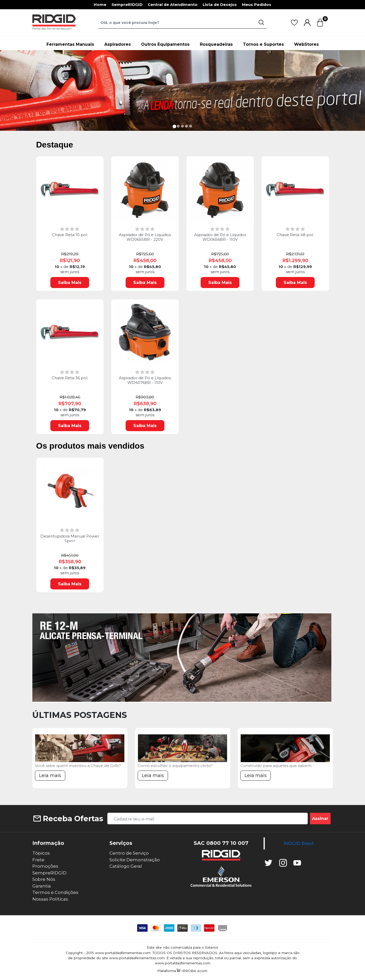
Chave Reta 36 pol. (70, 378)
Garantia (42, 886)
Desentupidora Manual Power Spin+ (70, 539)
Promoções (45, 866)
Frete (38, 860)
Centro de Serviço (129, 853)
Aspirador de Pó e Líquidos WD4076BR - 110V (145, 380)
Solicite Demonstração (135, 860)
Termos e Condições (55, 892)
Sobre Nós (44, 879)
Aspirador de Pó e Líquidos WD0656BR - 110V (220, 237)
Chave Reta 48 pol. (295, 235)
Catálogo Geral (126, 866)
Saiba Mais (70, 283)
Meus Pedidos (257, 4)
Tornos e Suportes (263, 44)
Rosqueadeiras (216, 44)
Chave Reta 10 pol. (70, 235)
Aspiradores (118, 44)
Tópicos (41, 853)
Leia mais (50, 775)
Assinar (320, 819)
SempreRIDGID (127, 4)
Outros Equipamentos (165, 44)
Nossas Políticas (50, 899)
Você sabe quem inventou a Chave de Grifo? (78, 766)
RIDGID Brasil (299, 843)
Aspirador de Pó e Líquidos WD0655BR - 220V (145, 237)
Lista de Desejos (220, 4)
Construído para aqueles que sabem (276, 766)
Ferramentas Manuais (70, 44)
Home (100, 4)
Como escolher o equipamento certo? (175, 766)
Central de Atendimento (173, 4)
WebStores (306, 44)
